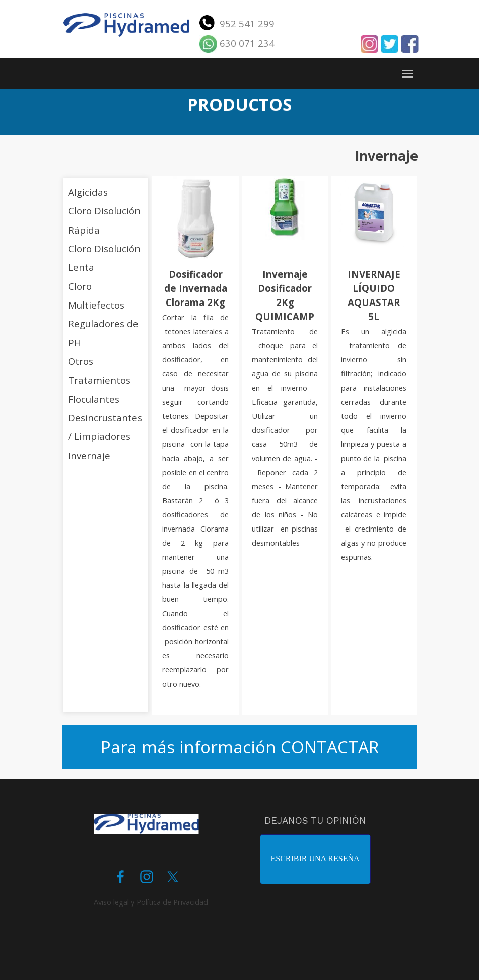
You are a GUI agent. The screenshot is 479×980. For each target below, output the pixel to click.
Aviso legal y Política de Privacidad (151, 902)
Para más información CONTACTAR (240, 747)
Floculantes (94, 399)
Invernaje (89, 455)
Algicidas (88, 192)
